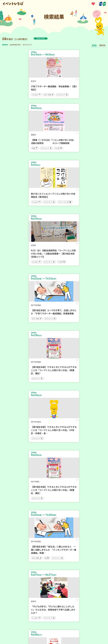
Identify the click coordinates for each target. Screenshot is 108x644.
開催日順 (102, 45)
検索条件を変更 (46, 38)
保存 (48, 81)
